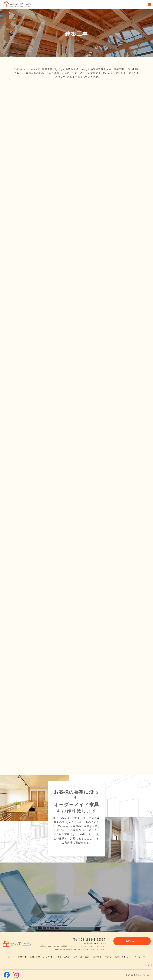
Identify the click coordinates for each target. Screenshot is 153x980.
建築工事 (22, 957)
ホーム (11, 957)
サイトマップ (138, 957)
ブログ (108, 957)
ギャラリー (49, 957)
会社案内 (85, 957)
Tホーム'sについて (68, 957)
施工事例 (97, 957)
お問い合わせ (122, 957)
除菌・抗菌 (35, 957)
